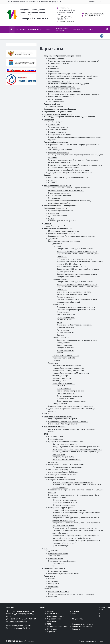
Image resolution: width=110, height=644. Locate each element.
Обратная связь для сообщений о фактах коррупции (69, 170)
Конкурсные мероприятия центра (62, 480)
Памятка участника (64, 320)
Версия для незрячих (92, 16)
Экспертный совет (56, 107)
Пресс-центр (49, 576)
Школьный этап (59, 246)
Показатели (53, 180)
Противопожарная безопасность (61, 211)
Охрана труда (53, 213)
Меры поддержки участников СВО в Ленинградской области (69, 117)
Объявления (53, 581)
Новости (52, 579)
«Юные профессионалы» (58, 553)
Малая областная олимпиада (64, 383)
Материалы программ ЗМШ (63, 457)
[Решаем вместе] (21, 80)
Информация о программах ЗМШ (66, 444)
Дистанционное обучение (55, 426)
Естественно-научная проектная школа (64, 574)
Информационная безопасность (57, 185)
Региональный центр (53, 104)
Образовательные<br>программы (58, 416)
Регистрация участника (66, 317)
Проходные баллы (64, 312)
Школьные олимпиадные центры (62, 234)
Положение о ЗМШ (56, 437)
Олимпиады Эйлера (60, 376)
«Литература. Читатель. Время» (65, 503)
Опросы (47, 175)
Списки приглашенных (66, 315)
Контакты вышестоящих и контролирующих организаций (71, 594)
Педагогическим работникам (60, 195)
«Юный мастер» (54, 556)
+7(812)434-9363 (65, 17)
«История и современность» (64, 505)
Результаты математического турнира (67, 467)
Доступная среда (55, 99)
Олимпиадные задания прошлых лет (71, 401)
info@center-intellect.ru (68, 21)
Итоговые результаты (65, 327)
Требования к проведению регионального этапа (76, 307)
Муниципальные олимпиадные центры (64, 231)
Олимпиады (53, 363)
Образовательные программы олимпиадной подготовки (71, 406)
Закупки (47, 223)
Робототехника (58, 563)
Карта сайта (52, 632)
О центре (76, 611)
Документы (53, 66)
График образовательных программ (62, 419)
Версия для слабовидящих (94, 14)
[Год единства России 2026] (21, 70)
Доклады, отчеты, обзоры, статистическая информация (70, 173)
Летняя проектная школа (58, 571)
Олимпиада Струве (60, 381)
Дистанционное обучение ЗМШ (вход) (63, 472)
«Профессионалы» (56, 558)
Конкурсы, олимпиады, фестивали (62, 561)
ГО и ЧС (51, 218)
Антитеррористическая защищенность (60, 206)
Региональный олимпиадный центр (59, 228)
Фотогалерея (53, 586)
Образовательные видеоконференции (60, 109)
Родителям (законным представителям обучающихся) (70, 201)
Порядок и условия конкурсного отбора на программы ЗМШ (76, 447)
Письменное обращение (58, 129)
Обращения (49, 119)
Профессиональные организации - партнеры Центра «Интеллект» (74, 94)
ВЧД (46, 548)
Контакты (61, 335)
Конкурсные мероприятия (55, 477)
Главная (50, 611)
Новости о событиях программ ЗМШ (67, 459)
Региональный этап (60, 305)
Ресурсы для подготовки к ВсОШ (66, 355)
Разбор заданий (63, 330)
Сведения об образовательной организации (62, 56)
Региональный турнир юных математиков (69, 510)
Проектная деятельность (55, 569)
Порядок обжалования (57, 132)
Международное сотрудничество (61, 96)
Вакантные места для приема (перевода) (64, 91)
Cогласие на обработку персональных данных (75, 325)
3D (54, 566)
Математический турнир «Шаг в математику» (66, 464)
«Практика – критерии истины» (65, 500)
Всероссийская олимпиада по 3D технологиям (71, 373)
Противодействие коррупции (56, 142)
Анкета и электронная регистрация (70, 391)
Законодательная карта (57, 102)
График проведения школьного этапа (71, 267)
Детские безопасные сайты (59, 203)
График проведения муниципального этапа (74, 292)
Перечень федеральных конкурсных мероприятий (73, 482)
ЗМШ (46, 434)
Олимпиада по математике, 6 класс (62, 475)
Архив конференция (60, 546)
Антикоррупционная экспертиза (61, 150)
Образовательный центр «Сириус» (58, 112)
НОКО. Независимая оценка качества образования (68, 178)
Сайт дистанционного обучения (92, 641)
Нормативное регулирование (60, 193)
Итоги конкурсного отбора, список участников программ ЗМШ (77, 449)
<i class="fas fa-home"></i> (55, 226)
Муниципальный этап (61, 279)
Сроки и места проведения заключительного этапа (77, 340)
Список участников (64, 345)
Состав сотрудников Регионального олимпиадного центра (71, 236)
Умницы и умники (60, 404)
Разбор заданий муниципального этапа (72, 294)
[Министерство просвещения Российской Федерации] (21, 54)
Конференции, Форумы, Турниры (61, 508)
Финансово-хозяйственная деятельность (64, 89)
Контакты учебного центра (59, 591)
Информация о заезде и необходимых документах (68, 421)
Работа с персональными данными (62, 221)
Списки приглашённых (66, 393)
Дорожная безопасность (58, 216)
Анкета (59, 322)
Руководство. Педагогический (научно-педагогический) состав (73, 76)
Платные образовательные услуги (62, 86)
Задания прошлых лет (65, 272)
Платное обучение (55, 439)
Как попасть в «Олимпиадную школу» (63, 424)
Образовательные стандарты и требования (65, 74)
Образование (53, 71)
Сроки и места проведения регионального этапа (76, 310)
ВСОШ (47, 414)
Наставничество (55, 69)
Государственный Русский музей (58, 114)
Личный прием (54, 124)
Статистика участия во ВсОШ (64, 358)
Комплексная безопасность (56, 208)
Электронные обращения (58, 127)
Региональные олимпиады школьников (68, 371)
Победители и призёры (66, 399)
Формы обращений (56, 122)
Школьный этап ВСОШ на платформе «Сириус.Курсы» (78, 269)
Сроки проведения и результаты (70, 396)
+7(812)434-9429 (62, 19)
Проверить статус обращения (60, 135)
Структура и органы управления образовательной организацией (74, 61)
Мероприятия (54, 584)
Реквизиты (53, 596)
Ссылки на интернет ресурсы (60, 470)
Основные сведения (56, 58)
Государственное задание (59, 64)
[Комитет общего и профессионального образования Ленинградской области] (21, 63)
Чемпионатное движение (57, 626)
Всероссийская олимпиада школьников (64, 241)
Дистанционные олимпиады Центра (67, 366)
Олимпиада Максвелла (62, 378)
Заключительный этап (61, 338)
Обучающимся (54, 198)
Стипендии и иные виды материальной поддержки (68, 84)
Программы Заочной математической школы (66, 442)
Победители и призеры (66, 348)
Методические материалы (59, 152)
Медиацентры (78, 619)
